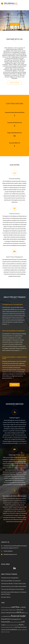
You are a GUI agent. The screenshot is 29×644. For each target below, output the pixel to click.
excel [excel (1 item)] (2, 616)
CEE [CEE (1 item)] (20, 607)
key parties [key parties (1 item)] (19, 622)
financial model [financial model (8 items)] (18, 616)
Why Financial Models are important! (13, 331)
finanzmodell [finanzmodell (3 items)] (5, 622)
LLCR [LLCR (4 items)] (23, 622)
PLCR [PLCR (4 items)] (21, 625)
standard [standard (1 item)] (23, 630)
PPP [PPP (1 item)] (24, 625)
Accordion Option (6, 597)
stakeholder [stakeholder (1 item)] (19, 630)
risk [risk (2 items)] (21, 627)
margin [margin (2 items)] (3, 625)
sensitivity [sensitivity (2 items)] (8, 630)
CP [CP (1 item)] (16, 610)
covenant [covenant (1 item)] (14, 610)
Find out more (14, 24)
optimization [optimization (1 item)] (16, 625)
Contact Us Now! (15, 83)
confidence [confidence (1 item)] (10, 610)
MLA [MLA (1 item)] (6, 625)
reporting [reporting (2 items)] (17, 627)
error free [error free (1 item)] (26, 613)
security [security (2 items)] (3, 630)
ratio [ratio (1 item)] (14, 627)
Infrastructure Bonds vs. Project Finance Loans (14, 358)
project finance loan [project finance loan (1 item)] (9, 627)
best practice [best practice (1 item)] (7, 607)
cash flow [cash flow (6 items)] (15, 607)
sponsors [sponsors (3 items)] (14, 629)
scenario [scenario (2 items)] (24, 627)
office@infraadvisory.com (10, 554)
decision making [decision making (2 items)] (5, 613)
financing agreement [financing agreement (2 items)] (15, 619)
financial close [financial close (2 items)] (7, 616)
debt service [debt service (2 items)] (20, 610)
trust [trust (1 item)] (4, 632)
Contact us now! (22, 443)
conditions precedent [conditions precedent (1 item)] (5, 610)
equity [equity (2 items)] (23, 613)
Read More (15, 385)
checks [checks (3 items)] (23, 607)
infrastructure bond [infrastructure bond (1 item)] (13, 622)
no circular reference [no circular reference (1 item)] (10, 625)
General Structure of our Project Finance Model (14, 586)
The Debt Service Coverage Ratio (12, 305)
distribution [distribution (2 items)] (13, 613)
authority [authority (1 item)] (3, 607)
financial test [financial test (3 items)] (5, 619)
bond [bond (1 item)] (10, 607)
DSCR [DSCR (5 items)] (19, 612)
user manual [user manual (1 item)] (8, 632)
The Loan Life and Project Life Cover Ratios (13, 589)
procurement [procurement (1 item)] (3, 627)
